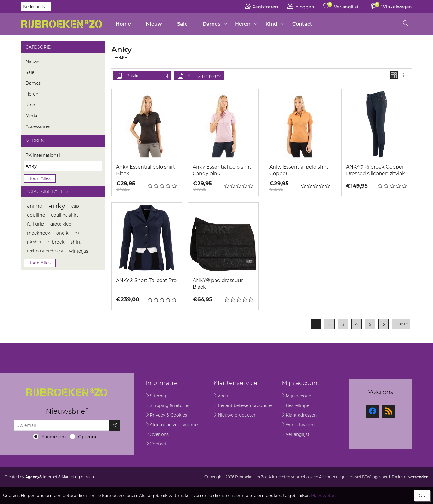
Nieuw (154, 24)
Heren (243, 24)
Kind (271, 24)
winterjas (79, 251)
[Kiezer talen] (36, 7)
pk (77, 233)
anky (57, 206)
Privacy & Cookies (168, 415)
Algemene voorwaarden (175, 425)
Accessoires (38, 126)
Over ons (159, 434)
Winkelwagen (300, 425)
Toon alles (40, 178)
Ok (422, 496)
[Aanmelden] (62, 425)
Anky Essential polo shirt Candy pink (222, 170)
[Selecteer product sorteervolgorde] (148, 76)
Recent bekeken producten (246, 405)
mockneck (39, 233)
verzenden (418, 477)
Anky (31, 166)
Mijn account (299, 396)
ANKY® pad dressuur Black (218, 284)
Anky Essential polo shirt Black (146, 170)
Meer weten (323, 496)
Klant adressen (301, 415)
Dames (211, 24)
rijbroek (56, 242)
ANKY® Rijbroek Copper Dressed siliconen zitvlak (376, 170)
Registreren (262, 6)
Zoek (223, 396)
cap (75, 206)
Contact (302, 24)
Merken (33, 116)
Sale (182, 24)
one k (62, 233)
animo (35, 206)
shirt (76, 242)
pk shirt (34, 242)
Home (123, 24)
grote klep (61, 224)
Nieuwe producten (237, 415)
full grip (36, 224)
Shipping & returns (169, 405)
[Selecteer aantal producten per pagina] (195, 76)
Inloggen (301, 6)
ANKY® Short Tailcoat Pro (146, 280)
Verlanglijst (298, 434)
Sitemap (159, 396)
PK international (43, 155)
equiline (36, 215)
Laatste (401, 324)
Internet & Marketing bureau (60, 477)
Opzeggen (89, 437)
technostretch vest (45, 251)
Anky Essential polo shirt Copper (299, 170)
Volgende (384, 324)
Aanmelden (54, 437)
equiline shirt (65, 215)
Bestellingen (299, 405)
